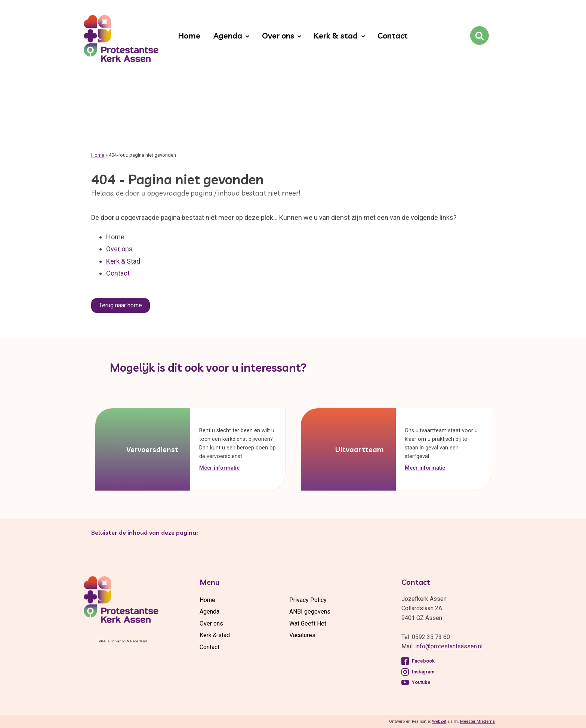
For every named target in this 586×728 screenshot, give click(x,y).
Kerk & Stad (123, 261)
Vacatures (302, 635)
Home (189, 36)
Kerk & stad (336, 36)
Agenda (228, 36)
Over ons (278, 36)
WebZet (439, 721)
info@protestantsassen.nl (449, 646)
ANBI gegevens (310, 612)
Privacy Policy (308, 600)
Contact (393, 36)
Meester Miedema (477, 721)
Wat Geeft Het (308, 623)
